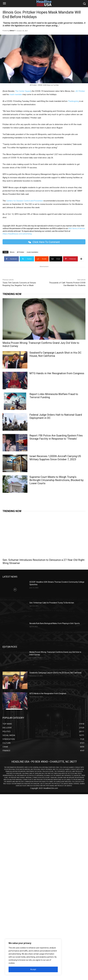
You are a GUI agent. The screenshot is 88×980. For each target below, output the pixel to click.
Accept (33, 969)
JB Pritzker (21, 252)
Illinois (12, 252)
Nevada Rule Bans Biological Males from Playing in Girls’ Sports (55, 623)
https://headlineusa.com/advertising (17, 234)
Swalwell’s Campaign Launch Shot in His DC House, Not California (55, 354)
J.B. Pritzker (80, 91)
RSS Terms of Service (77, 228)
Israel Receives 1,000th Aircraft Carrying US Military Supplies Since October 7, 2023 (55, 458)
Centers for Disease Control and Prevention (25, 201)
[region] (33, 957)
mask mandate (16, 94)
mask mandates (32, 252)
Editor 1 (12, 31)
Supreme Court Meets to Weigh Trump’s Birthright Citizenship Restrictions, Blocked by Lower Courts (56, 480)
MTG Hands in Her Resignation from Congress (57, 373)
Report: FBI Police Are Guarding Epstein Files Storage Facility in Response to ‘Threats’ (56, 437)
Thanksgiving (73, 101)
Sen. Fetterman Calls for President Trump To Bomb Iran (52, 603)
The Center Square (23, 91)
